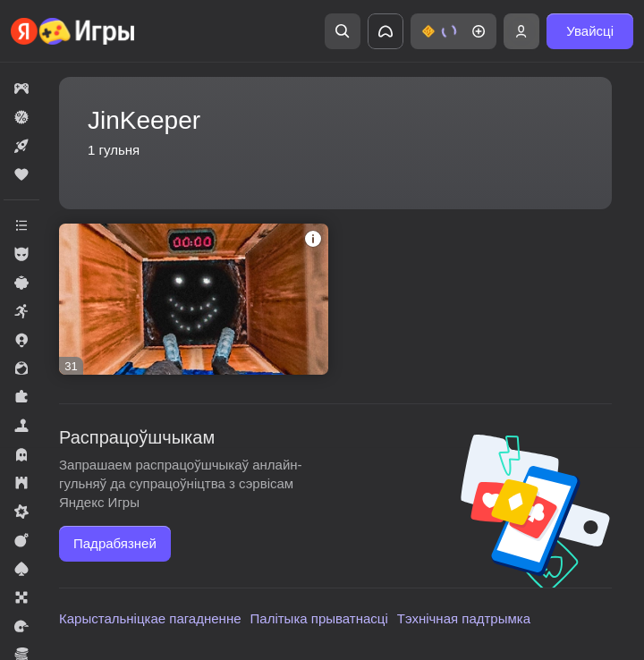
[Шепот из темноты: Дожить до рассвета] (194, 299)
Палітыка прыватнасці (319, 618)
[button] (453, 31)
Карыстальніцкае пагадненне (150, 618)
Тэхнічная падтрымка (464, 618)
